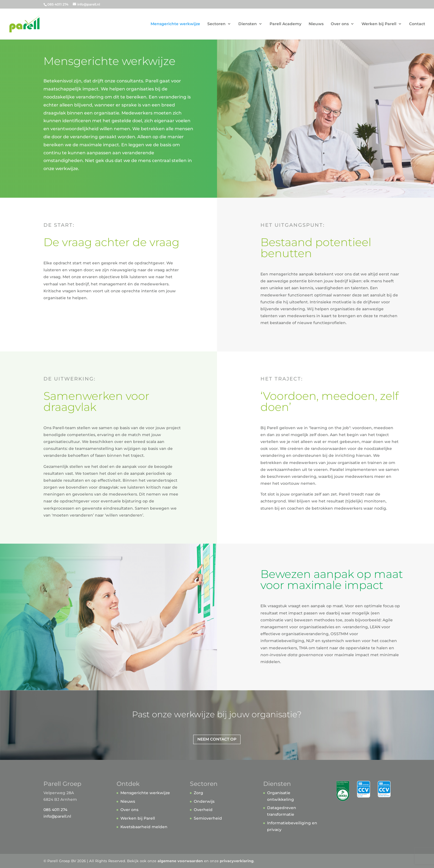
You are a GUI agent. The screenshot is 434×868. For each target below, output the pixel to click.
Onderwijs (204, 801)
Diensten (248, 24)
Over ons (340, 24)
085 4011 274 (55, 810)
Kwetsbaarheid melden (144, 827)
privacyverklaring (237, 861)
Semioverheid (208, 818)
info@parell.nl (57, 816)
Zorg (198, 793)
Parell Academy (286, 24)
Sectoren (216, 24)
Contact (417, 24)
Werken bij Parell (379, 24)
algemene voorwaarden (180, 861)
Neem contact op (217, 739)
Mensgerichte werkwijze (175, 24)
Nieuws (316, 24)
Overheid (203, 810)
